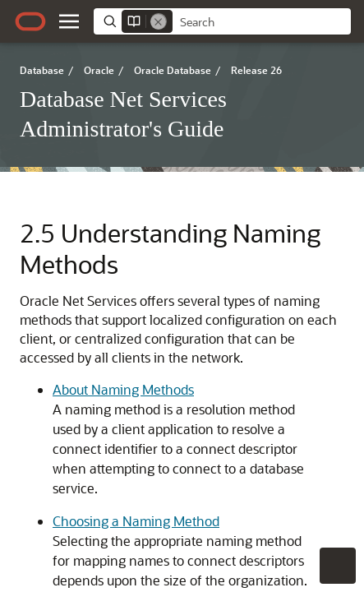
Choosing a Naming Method (136, 521)
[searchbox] (262, 22)
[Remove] (159, 21)
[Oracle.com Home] (30, 21)
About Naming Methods (123, 389)
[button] (69, 21)
